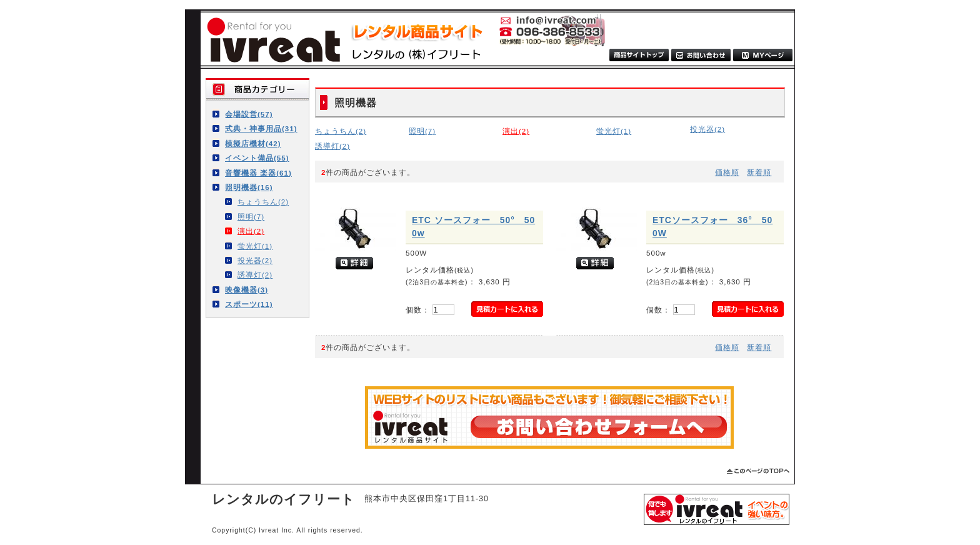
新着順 (759, 172)
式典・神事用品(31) (261, 128)
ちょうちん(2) (263, 202)
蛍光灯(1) (255, 246)
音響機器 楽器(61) (258, 173)
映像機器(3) (247, 290)
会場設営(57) (249, 114)
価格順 (727, 172)
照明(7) (251, 217)
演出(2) (251, 231)
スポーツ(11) (249, 304)
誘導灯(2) (255, 275)
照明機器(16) (249, 187)
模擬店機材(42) (253, 143)
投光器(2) (255, 260)
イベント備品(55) (257, 158)
